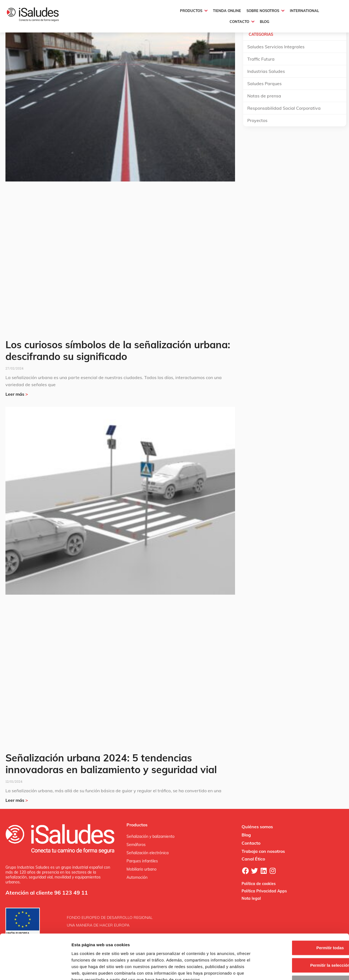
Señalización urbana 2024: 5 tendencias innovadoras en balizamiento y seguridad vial (111, 764)
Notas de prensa (264, 96)
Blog (246, 835)
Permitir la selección (303, 927)
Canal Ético (253, 859)
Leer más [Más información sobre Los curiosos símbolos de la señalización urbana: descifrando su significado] (17, 394)
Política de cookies (259, 884)
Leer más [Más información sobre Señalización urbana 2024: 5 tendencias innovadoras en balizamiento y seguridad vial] (17, 800)
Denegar (303, 944)
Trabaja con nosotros (263, 851)
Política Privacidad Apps (264, 891)
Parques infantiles (142, 861)
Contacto (251, 843)
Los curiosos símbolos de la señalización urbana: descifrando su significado (118, 350)
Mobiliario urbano (142, 869)
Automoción (137, 877)
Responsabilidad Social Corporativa (284, 108)
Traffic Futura (261, 59)
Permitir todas (304, 909)
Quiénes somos (257, 827)
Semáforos (136, 845)
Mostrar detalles (295, 969)
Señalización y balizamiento (151, 836)
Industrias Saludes (266, 71)
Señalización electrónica (148, 853)
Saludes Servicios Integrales (276, 47)
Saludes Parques (264, 84)
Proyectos (257, 120)
